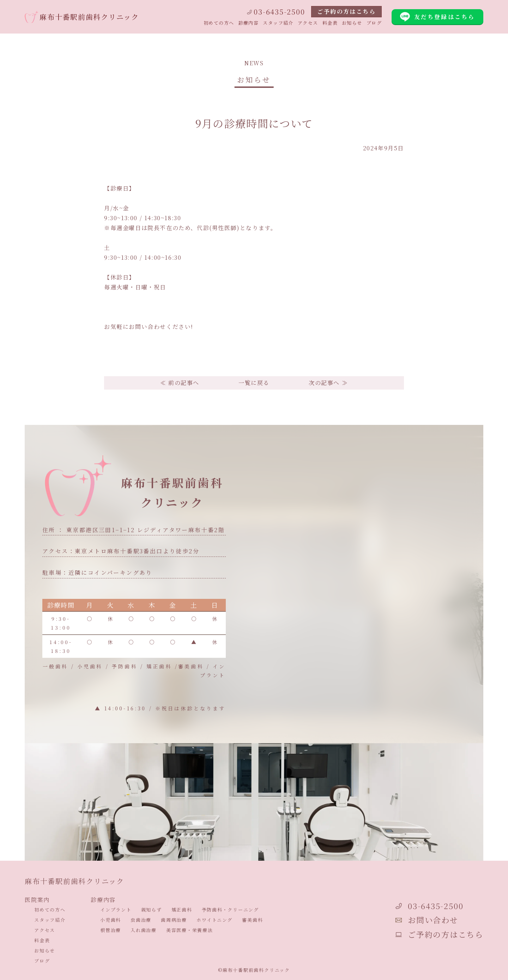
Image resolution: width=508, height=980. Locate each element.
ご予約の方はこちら (346, 11)
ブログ (374, 23)
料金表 (330, 23)
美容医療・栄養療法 (190, 930)
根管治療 (111, 930)
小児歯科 (111, 920)
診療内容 (249, 23)
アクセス (308, 23)
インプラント (116, 910)
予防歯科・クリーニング (230, 910)
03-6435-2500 (276, 11)
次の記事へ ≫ (328, 383)
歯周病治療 (174, 920)
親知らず (152, 910)
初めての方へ (219, 23)
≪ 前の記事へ (180, 383)
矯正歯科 (182, 910)
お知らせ (352, 23)
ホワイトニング (214, 920)
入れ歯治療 (144, 930)
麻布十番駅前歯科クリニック (82, 17)
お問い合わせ (427, 920)
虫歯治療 (141, 920)
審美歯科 (252, 920)
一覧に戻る (254, 383)
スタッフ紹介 (278, 23)
